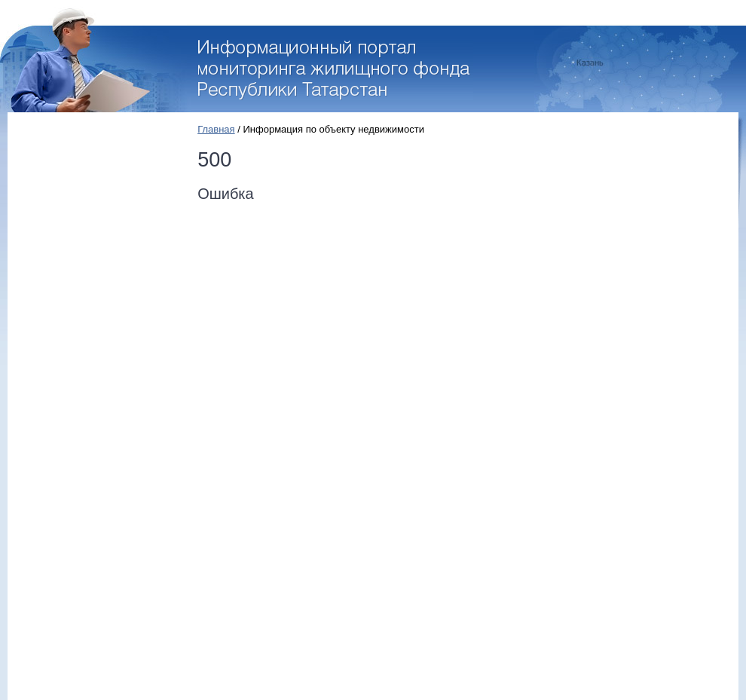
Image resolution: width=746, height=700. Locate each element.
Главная (216, 129)
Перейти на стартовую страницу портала (336, 70)
